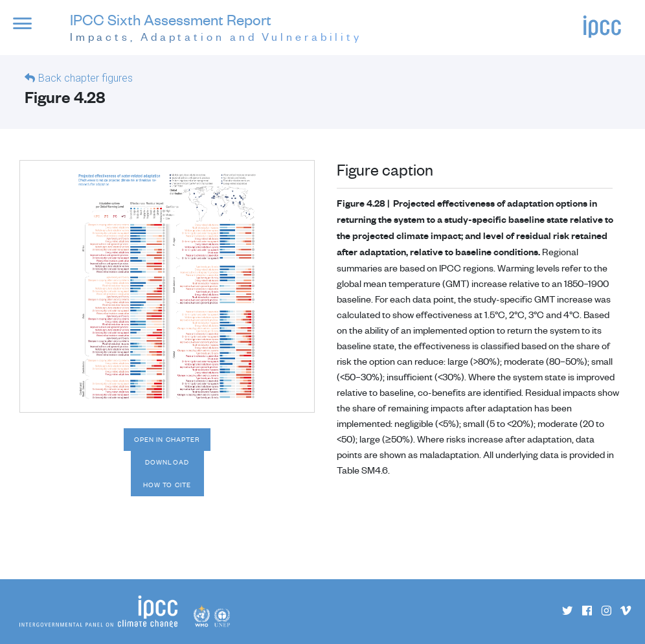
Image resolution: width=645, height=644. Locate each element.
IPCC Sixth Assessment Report (216, 28)
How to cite (167, 485)
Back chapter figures (85, 78)
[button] (32, 30)
